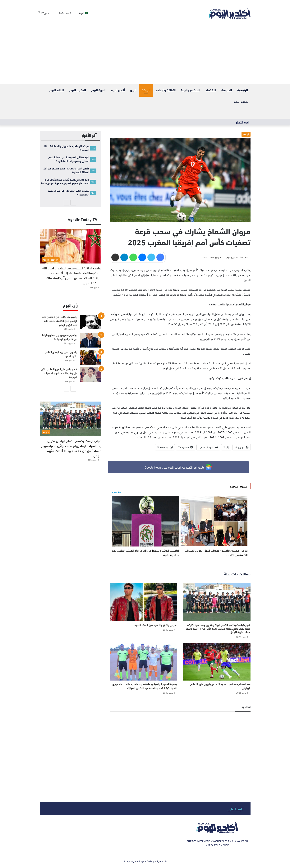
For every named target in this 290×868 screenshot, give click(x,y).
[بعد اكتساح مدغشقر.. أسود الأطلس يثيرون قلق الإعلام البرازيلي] (217, 662)
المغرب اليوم (78, 90)
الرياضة (146, 90)
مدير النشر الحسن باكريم (237, 257)
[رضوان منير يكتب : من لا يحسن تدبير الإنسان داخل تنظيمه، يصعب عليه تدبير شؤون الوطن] (91, 322)
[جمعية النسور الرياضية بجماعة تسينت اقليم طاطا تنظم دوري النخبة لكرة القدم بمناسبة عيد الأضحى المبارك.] (144, 662)
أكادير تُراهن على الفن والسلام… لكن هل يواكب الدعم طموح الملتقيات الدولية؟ (59, 373)
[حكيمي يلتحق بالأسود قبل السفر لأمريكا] (144, 602)
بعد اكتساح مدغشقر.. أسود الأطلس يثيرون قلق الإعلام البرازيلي (220, 686)
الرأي (133, 90)
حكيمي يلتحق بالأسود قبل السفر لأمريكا (155, 625)
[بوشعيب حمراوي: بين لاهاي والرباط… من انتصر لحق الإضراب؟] (91, 340)
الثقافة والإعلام (166, 90)
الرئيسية (243, 90)
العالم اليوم (57, 90)
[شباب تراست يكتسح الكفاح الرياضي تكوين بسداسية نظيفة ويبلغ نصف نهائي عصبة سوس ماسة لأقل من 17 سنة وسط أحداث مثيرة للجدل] (217, 602)
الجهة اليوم (98, 90)
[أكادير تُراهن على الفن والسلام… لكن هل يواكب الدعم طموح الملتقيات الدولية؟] (91, 374)
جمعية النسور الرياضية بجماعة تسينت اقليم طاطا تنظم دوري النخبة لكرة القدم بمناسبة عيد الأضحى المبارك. (145, 686)
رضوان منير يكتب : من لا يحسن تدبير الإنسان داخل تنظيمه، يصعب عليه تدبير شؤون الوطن (60, 321)
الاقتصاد (211, 90)
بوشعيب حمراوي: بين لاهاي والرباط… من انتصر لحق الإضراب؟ (59, 337)
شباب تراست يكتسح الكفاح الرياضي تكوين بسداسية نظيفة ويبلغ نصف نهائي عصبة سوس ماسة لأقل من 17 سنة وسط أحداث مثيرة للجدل (218, 628)
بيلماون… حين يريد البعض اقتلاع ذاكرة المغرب (61, 354)
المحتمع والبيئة (191, 90)
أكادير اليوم (118, 90)
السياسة (227, 90)
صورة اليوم (241, 101)
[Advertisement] (145, 56)
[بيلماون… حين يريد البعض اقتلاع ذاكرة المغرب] (91, 357)
